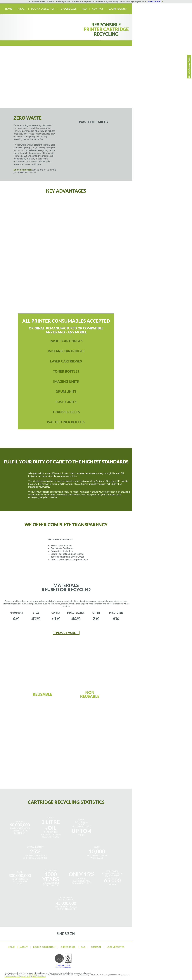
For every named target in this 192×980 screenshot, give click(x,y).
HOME (9, 9)
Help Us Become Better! (189, 67)
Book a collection (23, 170)
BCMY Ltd (32, 975)
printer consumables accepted (35, 257)
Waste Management (39, 977)
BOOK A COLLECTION (43, 9)
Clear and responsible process (51, 283)
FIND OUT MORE (65, 633)
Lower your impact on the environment (112, 283)
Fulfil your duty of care (97, 257)
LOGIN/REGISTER (118, 9)
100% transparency (20, 283)
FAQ (84, 9)
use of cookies (154, 1)
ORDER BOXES (69, 9)
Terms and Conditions (12, 977)
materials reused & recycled (82, 283)
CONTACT (98, 9)
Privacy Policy (26, 977)
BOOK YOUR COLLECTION (65, 779)
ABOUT (22, 9)
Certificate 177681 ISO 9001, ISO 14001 (63, 965)
